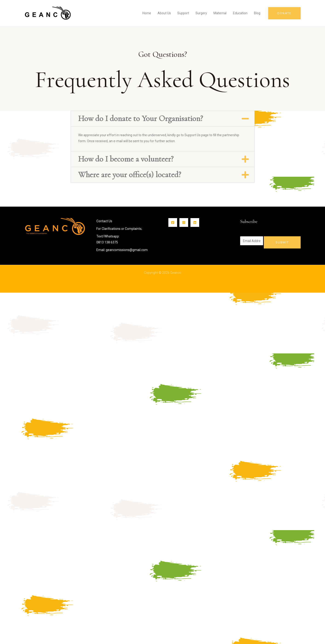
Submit (282, 242)
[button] (163, 119)
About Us (164, 13)
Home (147, 13)
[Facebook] (173, 222)
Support (183, 13)
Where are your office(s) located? (130, 175)
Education (240, 13)
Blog (257, 13)
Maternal (220, 13)
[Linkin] (195, 222)
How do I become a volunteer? (126, 159)
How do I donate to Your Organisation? (141, 118)
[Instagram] (184, 222)
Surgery (201, 13)
